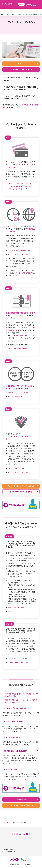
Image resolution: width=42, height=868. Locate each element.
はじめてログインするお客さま (15, 708)
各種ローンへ (12, 611)
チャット (35, 5)
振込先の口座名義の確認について (18, 662)
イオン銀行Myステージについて (18, 393)
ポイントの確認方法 (14, 397)
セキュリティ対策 (10, 770)
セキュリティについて (15, 468)
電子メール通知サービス (13, 738)
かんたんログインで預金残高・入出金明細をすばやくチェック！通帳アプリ (20, 88)
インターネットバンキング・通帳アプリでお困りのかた (20, 79)
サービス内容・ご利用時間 (16, 658)
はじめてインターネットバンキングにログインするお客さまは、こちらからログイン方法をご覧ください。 (20, 186)
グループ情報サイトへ (29, 864)
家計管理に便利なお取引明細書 (18, 349)
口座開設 (21, 4)
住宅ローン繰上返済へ (15, 607)
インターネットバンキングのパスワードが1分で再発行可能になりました (20, 97)
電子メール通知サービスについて (18, 254)
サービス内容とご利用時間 (24, 273)
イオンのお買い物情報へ (13, 864)
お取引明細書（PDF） (22, 335)
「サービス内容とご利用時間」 (18, 250)
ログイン (29, 4)
